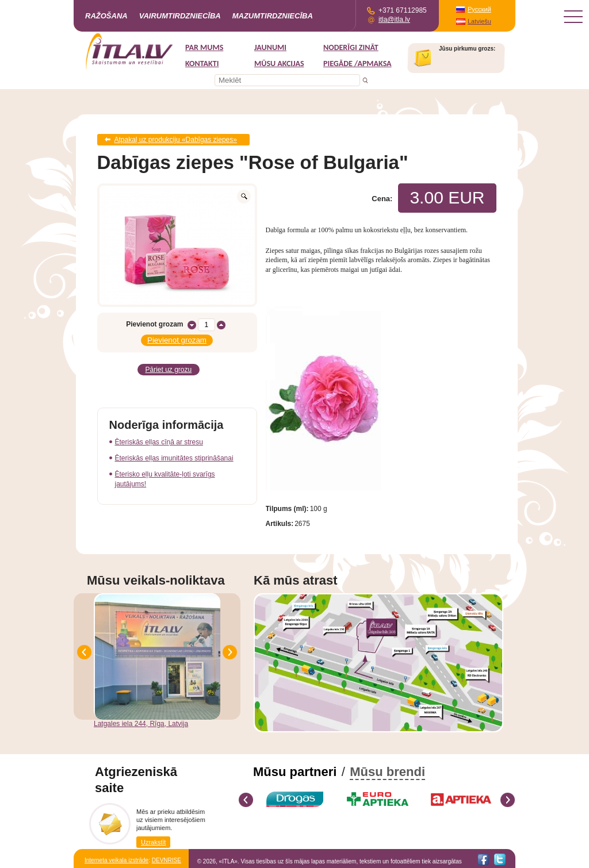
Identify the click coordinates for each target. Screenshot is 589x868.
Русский (479, 9)
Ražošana (106, 16)
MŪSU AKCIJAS (279, 64)
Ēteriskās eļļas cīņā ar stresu (159, 442)
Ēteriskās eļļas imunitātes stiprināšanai (174, 458)
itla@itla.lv (394, 20)
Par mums (204, 47)
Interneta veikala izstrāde (116, 860)
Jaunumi (270, 47)
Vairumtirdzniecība (180, 16)
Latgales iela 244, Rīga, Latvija (141, 724)
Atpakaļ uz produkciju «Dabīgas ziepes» (176, 140)
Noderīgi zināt (351, 47)
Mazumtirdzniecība (273, 16)
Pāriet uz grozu (169, 370)
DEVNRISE (167, 860)
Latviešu (479, 21)
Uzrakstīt (153, 842)
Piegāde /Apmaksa (357, 64)
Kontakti (202, 64)
